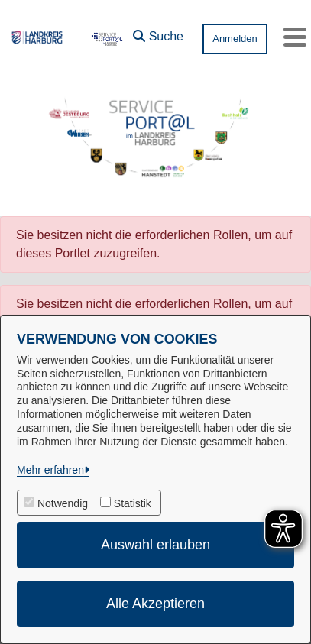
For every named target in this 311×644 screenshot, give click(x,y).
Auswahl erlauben (155, 545)
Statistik (133, 503)
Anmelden (235, 39)
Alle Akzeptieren (155, 604)
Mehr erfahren (50, 470)
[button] (158, 33)
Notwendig (63, 503)
